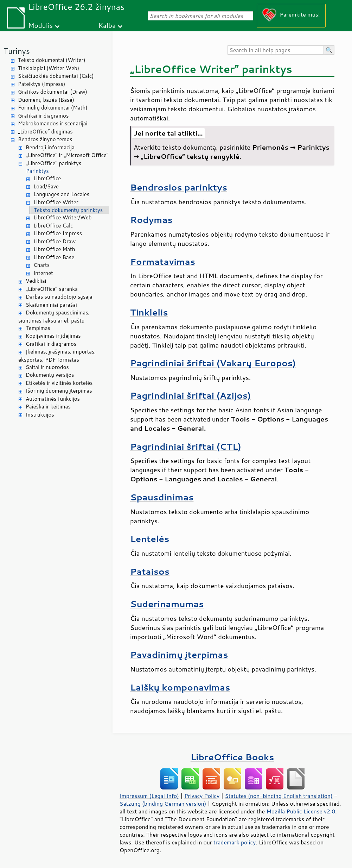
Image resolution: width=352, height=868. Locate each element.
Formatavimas (163, 261)
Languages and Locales (61, 194)
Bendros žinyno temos (45, 139)
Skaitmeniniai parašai (51, 305)
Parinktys (37, 171)
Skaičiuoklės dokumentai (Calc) (56, 76)
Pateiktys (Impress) (41, 84)
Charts (41, 265)
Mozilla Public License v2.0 (301, 811)
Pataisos (150, 571)
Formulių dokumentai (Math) (53, 108)
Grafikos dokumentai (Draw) (53, 92)
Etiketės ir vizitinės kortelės (59, 383)
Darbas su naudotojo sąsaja (59, 297)
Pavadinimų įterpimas (179, 654)
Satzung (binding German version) (163, 804)
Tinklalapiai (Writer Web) (49, 68)
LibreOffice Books (232, 757)
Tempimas (38, 328)
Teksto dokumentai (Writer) (52, 60)
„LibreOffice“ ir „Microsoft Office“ (67, 155)
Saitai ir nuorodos (47, 367)
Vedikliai (36, 281)
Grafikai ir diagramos (43, 116)
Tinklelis (149, 312)
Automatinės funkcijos (53, 399)
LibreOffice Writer (56, 202)
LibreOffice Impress (58, 233)
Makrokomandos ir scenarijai (53, 123)
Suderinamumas (167, 604)
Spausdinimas (162, 497)
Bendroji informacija (50, 147)
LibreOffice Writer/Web (63, 217)
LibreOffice (47, 178)
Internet (43, 273)
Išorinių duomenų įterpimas (59, 391)
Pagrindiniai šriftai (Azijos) (190, 395)
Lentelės (150, 539)
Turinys (17, 51)
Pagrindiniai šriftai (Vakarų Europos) (213, 363)
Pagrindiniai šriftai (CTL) (186, 446)
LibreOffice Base (54, 257)
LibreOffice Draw (55, 241)
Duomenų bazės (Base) (46, 100)
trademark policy (235, 842)
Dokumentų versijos (50, 375)
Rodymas (151, 220)
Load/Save (46, 186)
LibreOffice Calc (53, 226)
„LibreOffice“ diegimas (45, 132)
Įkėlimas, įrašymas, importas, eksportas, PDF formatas (57, 356)
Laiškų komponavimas (180, 687)
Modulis (40, 25)
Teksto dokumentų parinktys (68, 210)
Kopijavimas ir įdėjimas (53, 336)
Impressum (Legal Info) (149, 796)
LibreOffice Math (54, 249)
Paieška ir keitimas (48, 407)
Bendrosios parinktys (179, 187)
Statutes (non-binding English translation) (279, 796)
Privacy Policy (202, 796)
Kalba (107, 25)
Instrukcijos (40, 415)
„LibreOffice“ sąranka (52, 289)
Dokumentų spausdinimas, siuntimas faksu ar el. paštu (54, 317)
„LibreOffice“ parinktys (53, 163)
